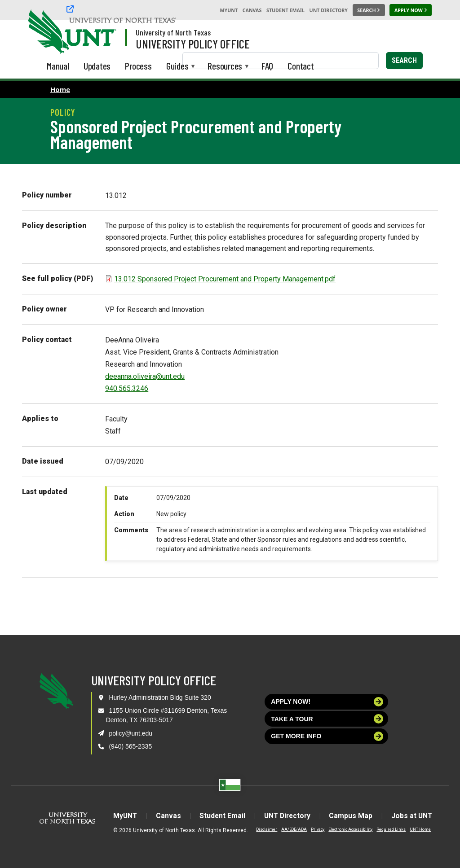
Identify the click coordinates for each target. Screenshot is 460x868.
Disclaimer (261, 829)
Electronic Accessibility (345, 829)
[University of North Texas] (45, 31)
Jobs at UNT (416, 816)
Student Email (285, 10)
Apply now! (327, 702)
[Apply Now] (411, 10)
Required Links (386, 829)
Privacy (312, 829)
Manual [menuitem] (58, 66)
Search (404, 60)
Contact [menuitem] (301, 66)
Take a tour (327, 719)
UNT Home (415, 829)
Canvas (252, 10)
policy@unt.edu (130, 733)
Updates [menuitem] (97, 66)
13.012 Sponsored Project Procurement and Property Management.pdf (225, 279)
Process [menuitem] (138, 66)
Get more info (327, 736)
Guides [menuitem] (177, 67)
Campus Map (354, 816)
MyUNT (229, 10)
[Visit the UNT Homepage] (102, 32)
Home (60, 89)
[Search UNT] (369, 10)
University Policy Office (193, 44)
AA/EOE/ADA (289, 829)
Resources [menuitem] (225, 67)
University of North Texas (173, 32)
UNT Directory (329, 10)
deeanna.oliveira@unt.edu (145, 376)
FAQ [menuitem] (267, 66)
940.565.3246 (127, 388)
